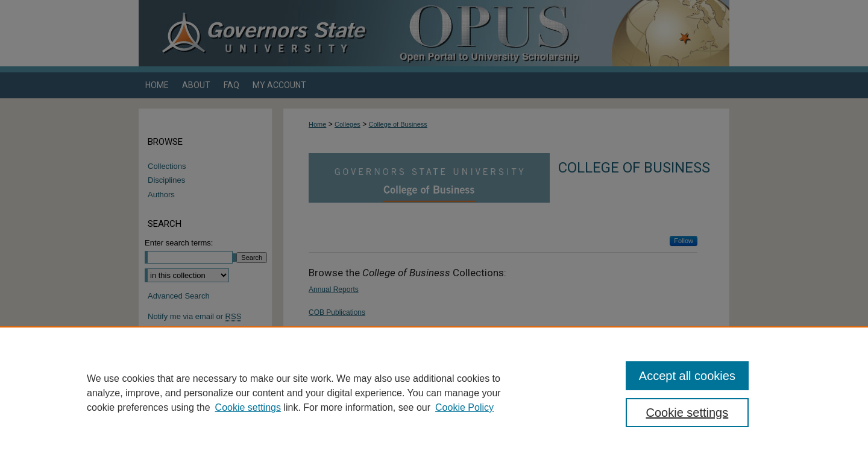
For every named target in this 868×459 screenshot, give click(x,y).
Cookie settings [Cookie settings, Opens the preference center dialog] (687, 413)
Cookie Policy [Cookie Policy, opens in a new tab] (464, 407)
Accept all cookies (687, 376)
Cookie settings (248, 407)
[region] (434, 393)
